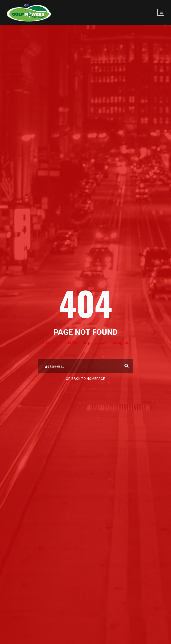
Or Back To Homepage (85, 379)
